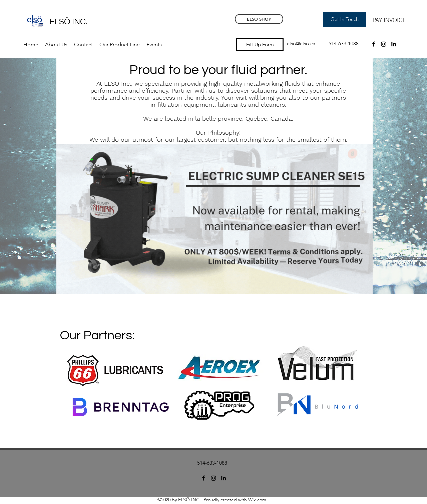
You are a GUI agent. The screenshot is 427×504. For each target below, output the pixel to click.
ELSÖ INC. (68, 22)
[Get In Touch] (344, 19)
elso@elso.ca (301, 43)
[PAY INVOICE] (389, 20)
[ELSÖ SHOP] (259, 19)
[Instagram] (384, 44)
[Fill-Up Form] (260, 45)
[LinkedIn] (394, 44)
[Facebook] (374, 44)
